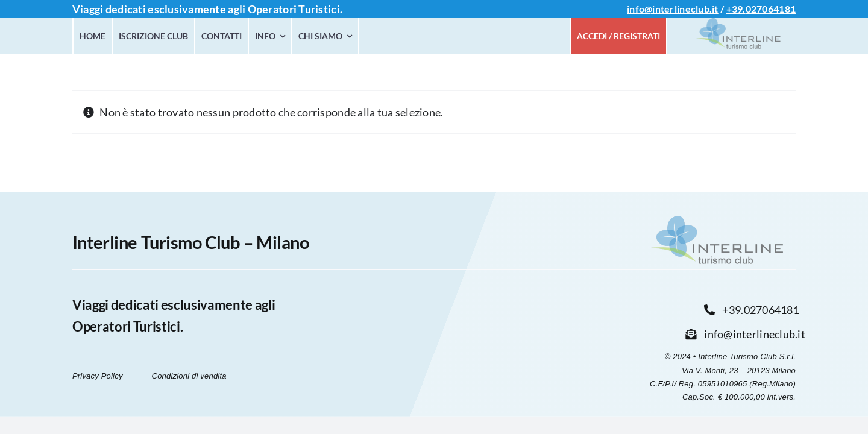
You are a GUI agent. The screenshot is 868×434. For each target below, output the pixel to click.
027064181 (771, 9)
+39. (736, 9)
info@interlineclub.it (673, 9)
